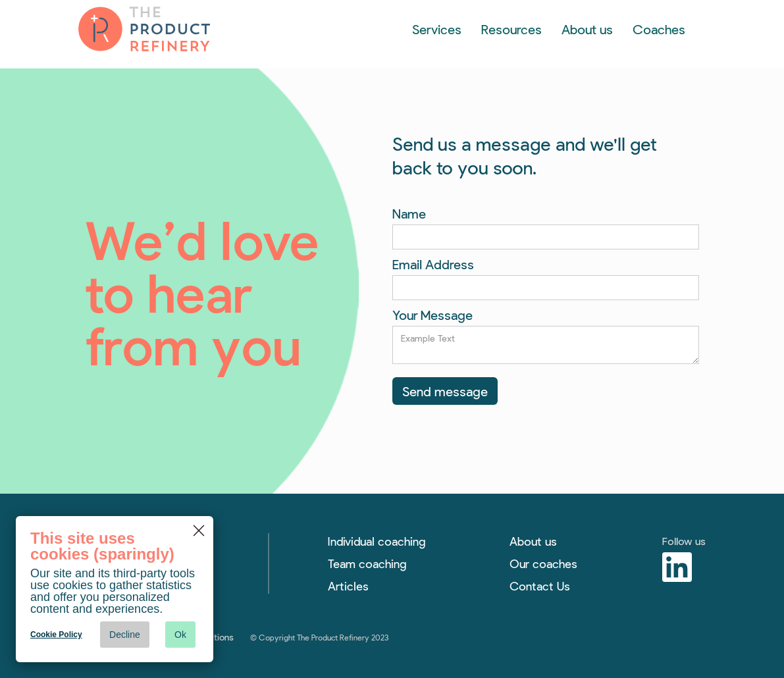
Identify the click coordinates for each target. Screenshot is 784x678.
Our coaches (543, 563)
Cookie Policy (56, 635)
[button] (437, 29)
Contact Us (540, 586)
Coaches (659, 29)
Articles (348, 586)
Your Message (432, 315)
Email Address (433, 264)
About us (587, 29)
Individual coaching (377, 541)
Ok (180, 635)
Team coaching (367, 563)
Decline (125, 635)
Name (409, 213)
